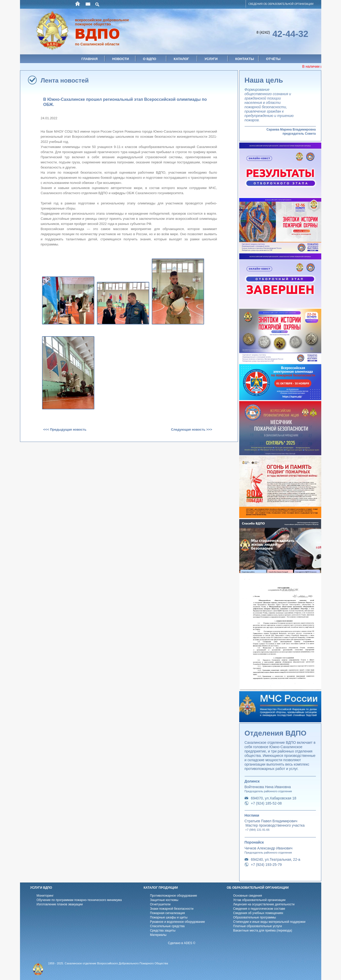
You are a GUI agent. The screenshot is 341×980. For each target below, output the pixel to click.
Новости (121, 59)
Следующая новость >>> (192, 429)
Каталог (182, 59)
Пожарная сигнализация (167, 913)
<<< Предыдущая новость (65, 429)
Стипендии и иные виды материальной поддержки (269, 922)
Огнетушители (160, 904)
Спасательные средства (167, 926)
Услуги (211, 59)
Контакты (245, 59)
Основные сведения (247, 896)
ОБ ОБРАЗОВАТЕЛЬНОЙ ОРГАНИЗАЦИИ (258, 888)
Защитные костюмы (164, 900)
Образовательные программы (254, 917)
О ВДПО (150, 59)
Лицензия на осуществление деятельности (264, 904)
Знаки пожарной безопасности (172, 909)
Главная (90, 59)
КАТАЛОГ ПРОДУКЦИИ (161, 888)
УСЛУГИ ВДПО (41, 888)
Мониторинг (45, 896)
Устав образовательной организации (259, 900)
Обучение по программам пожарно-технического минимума (79, 900)
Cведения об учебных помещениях (258, 913)
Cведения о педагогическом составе (259, 909)
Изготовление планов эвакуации (60, 904)
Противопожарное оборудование (174, 896)
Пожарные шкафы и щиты (169, 917)
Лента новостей (65, 80)
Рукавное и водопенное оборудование (177, 922)
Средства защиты (163, 930)
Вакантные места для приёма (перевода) (263, 930)
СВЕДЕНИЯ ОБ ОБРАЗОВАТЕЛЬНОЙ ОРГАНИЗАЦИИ (281, 4)
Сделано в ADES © (182, 943)
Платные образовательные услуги (257, 926)
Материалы (158, 935)
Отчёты (273, 59)
